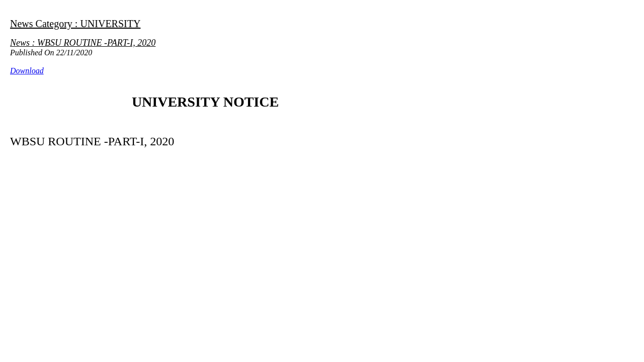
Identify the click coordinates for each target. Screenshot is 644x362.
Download (27, 71)
